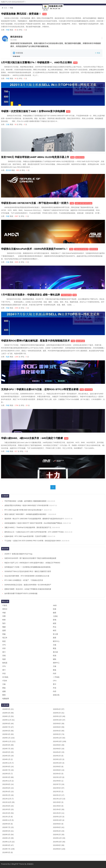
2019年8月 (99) (59, 845)
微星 (55, 613)
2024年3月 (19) (8, 756)
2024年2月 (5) (58, 756)
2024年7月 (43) (8, 749)
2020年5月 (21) (8, 831)
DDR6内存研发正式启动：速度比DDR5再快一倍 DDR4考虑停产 (28, 585)
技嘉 (55, 609)
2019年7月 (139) (8, 849)
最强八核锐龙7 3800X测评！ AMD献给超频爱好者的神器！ (26, 514)
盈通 (4, 630)
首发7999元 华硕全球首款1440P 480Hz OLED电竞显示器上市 (35, 157)
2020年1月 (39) (8, 838)
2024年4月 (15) (59, 752)
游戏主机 (56, 695)
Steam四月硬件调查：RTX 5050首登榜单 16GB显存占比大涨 (27, 576)
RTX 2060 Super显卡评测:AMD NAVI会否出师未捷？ (24, 510)
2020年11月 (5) (8, 820)
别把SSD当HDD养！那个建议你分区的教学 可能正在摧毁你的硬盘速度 (30, 558)
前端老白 (30, 864)
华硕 (44, 14)
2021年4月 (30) (59, 809)
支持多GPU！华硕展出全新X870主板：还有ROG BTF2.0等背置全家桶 (40, 389)
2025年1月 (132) (8, 738)
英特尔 (5, 609)
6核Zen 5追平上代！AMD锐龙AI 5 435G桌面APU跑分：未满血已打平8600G (32, 563)
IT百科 (5, 681)
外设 (4, 673)
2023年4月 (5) (58, 774)
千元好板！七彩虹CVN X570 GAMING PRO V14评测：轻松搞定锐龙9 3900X (33, 541)
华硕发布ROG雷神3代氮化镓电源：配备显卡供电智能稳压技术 (35, 341)
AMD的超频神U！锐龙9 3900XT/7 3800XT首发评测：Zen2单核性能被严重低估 (33, 523)
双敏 (4, 634)
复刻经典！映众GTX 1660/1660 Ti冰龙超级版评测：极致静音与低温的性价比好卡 (34, 519)
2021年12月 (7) (8, 799)
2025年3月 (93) (8, 734)
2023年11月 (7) (8, 763)
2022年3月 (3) (58, 792)
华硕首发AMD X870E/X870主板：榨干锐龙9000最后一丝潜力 (35, 203)
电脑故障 (6, 699)
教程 (4, 695)
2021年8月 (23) (8, 806)
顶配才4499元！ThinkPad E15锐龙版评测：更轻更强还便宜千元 (28, 527)
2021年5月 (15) (8, 809)
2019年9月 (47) (8, 845)
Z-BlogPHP (14, 864)
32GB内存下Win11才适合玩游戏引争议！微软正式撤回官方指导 (28, 571)
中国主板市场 (66, 295)
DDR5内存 (94, 249)
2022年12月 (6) (59, 777)
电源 (8, 357)
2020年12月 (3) (59, 817)
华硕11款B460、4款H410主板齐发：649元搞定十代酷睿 (32, 438)
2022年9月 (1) (58, 781)
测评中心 (56, 663)
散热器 (5, 663)
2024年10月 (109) (59, 741)
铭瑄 (55, 630)
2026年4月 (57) (59, 709)
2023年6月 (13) (59, 770)
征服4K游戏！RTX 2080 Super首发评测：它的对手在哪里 (26, 536)
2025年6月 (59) (59, 727)
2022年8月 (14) (8, 784)
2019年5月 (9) (8, 852)
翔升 (4, 623)
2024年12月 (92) (59, 738)
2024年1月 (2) (8, 759)
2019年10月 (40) (59, 842)
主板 (8, 124)
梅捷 (4, 627)
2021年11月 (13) (59, 799)
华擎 (4, 616)
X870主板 (89, 390)
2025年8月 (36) (59, 724)
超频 (4, 691)
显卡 (4, 652)
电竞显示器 (80, 157)
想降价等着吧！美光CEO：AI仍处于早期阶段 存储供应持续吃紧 (28, 589)
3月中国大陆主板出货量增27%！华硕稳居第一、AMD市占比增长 (37, 62)
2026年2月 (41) (59, 713)
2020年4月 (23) (59, 831)
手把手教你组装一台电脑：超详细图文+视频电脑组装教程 (25, 501)
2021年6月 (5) (58, 806)
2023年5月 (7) (8, 774)
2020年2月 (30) (59, 835)
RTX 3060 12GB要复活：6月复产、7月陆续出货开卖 (24, 580)
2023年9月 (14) (8, 767)
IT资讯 (5, 605)
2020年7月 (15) (8, 827)
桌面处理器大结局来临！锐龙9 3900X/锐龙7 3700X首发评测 (26, 505)
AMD (55, 605)
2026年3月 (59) (8, 713)
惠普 (55, 638)
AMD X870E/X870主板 (83, 203)
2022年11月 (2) (8, 781)
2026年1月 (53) (8, 716)
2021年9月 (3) (58, 802)
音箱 (4, 656)
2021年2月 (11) (59, 813)
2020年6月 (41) (59, 827)
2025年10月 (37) (59, 720)
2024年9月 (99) (8, 745)
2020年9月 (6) (8, 824)
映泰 (4, 620)
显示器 (8, 170)
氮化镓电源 (80, 341)
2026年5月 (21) (8, 709)
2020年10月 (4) (59, 820)
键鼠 (55, 659)
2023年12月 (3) (59, 759)
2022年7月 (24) (59, 784)
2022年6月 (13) (8, 788)
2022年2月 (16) (8, 795)
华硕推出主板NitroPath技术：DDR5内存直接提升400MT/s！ (35, 249)
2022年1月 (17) (59, 795)
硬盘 (55, 648)
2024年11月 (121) (9, 741)
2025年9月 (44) (8, 724)
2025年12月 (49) (59, 716)
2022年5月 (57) (59, 788)
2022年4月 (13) (8, 792)
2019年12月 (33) (59, 838)
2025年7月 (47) (8, 727)
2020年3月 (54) (8, 835)
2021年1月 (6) (8, 817)
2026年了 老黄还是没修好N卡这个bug (18, 554)
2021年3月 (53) (8, 813)
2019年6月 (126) (59, 849)
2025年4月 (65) (59, 731)
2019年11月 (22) (8, 842)
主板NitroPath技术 (81, 249)
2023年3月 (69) (8, 777)
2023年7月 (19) (8, 770)
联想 (4, 641)
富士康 (55, 634)
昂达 (55, 627)
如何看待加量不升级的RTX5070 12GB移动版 (21, 593)
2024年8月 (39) (59, 745)
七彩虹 (55, 616)
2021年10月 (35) (8, 802)
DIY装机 (5, 677)
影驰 (55, 620)
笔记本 (5, 638)
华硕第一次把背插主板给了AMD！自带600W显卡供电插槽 (33, 111)
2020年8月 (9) (58, 824)
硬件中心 (56, 641)
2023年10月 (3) (59, 763)
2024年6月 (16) (59, 749)
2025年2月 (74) (59, 734)
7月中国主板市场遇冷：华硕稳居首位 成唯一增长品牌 (30, 295)
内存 (4, 648)
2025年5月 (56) (8, 731)
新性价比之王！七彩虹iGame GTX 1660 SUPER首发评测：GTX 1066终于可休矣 (34, 532)
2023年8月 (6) (58, 767)
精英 (55, 623)
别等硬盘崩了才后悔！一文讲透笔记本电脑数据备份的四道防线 (27, 567)
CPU (4, 645)
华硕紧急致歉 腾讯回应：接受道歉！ (21, 14)
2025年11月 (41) (8, 720)
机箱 (55, 656)
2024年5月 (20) (8, 752)
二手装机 (56, 677)
